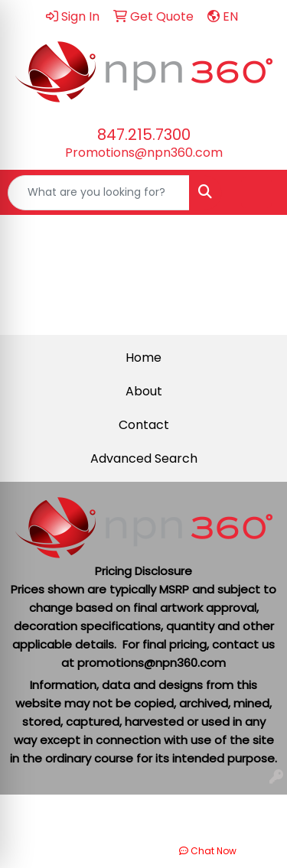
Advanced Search (144, 458)
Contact (144, 425)
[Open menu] (256, 193)
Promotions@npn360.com (144, 153)
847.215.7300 (144, 135)
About (144, 391)
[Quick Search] (99, 193)
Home (143, 358)
